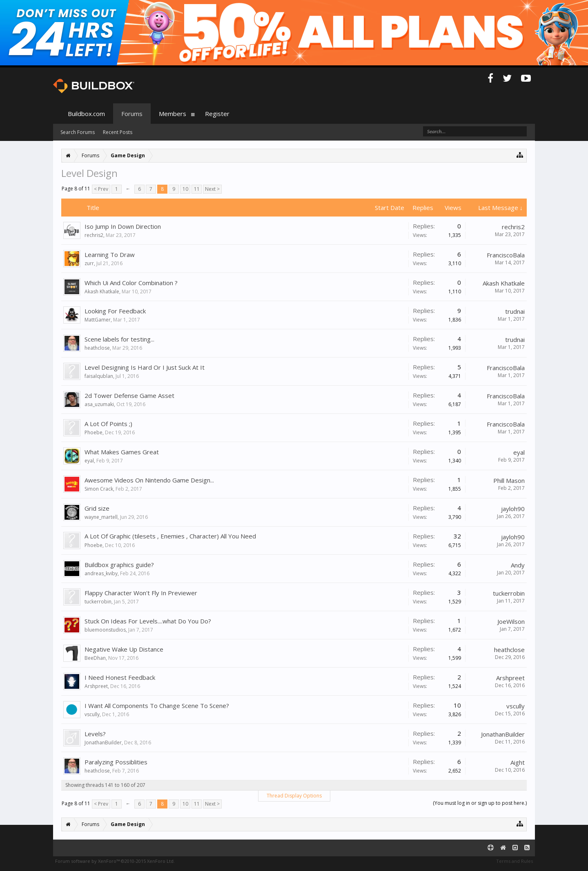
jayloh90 (513, 509)
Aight (518, 762)
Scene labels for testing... (119, 339)
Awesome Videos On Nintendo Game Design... (149, 480)
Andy (518, 565)
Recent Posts (118, 132)
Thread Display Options (294, 796)
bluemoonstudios (105, 630)
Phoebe (94, 432)
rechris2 (94, 235)
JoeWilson (511, 621)
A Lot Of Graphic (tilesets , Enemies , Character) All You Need (170, 536)
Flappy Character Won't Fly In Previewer (141, 593)
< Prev (101, 189)
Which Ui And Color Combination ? (131, 283)
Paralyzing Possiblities (116, 762)
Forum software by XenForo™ (115, 861)
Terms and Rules (514, 861)
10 (185, 189)
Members (173, 114)
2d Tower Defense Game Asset (129, 395)
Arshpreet (96, 686)
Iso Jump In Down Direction (123, 226)
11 (197, 189)
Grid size (97, 508)
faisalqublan (99, 376)
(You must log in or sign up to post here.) (480, 803)
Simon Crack (99, 489)
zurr (89, 263)
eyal (89, 461)
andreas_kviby (101, 573)
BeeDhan (95, 658)
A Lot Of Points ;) (108, 424)
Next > (212, 189)
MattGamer (98, 320)
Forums (132, 114)
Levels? (95, 734)
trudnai (515, 311)
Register (217, 114)
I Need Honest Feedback (120, 677)
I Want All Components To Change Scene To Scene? (157, 706)
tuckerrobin (98, 602)
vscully (92, 714)
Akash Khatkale (102, 291)
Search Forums (78, 132)
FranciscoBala (506, 255)
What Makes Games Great (122, 452)
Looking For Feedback (115, 311)
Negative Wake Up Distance (124, 649)
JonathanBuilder (103, 743)
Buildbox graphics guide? (119, 565)
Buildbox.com (86, 114)
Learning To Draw (110, 255)
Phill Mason (509, 480)
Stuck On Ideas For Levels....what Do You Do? (148, 621)
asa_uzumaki (99, 404)
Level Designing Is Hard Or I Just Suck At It (145, 367)
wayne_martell (101, 517)
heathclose (97, 348)
